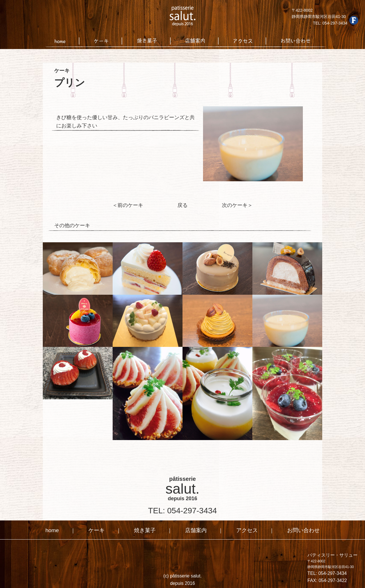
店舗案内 (196, 530)
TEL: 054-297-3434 (182, 510)
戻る (182, 205)
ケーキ (99, 530)
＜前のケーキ (129, 205)
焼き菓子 (146, 530)
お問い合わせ (301, 530)
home (55, 530)
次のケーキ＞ (236, 205)
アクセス (246, 530)
